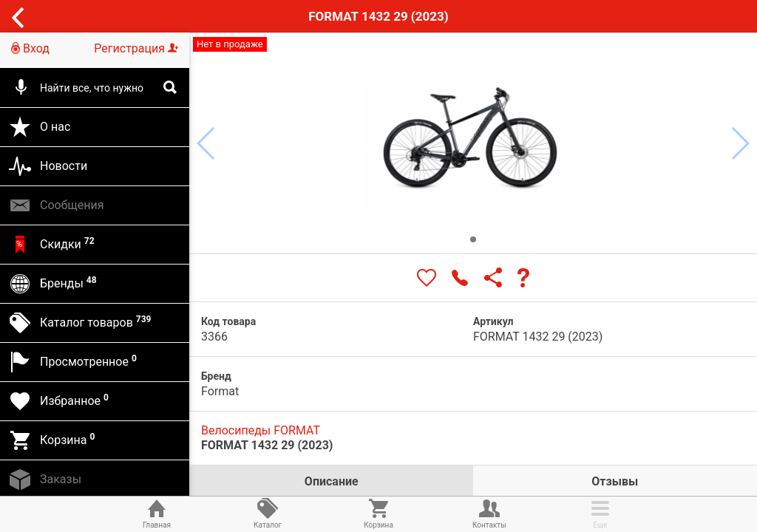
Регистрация (136, 48)
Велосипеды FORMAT (261, 430)
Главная (157, 513)
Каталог (268, 513)
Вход (30, 48)
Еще (600, 513)
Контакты (489, 513)
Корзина (378, 513)
